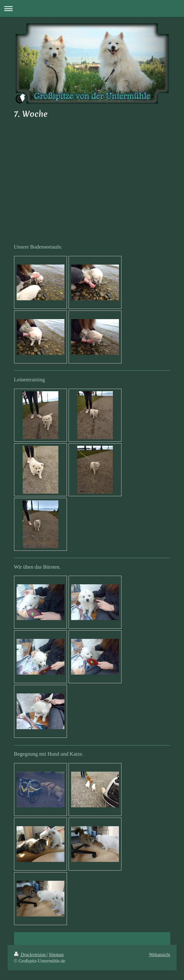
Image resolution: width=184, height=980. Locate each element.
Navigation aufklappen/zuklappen (92, 8)
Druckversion (30, 954)
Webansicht (159, 954)
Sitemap (56, 954)
